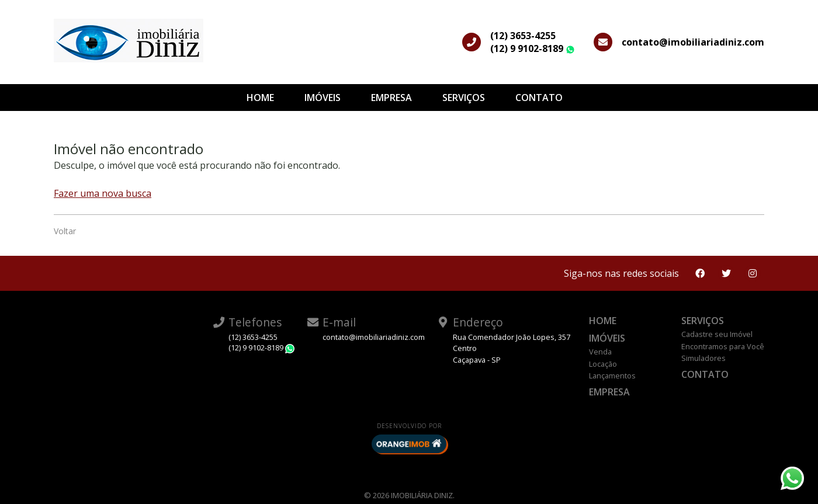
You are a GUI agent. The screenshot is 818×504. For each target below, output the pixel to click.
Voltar (65, 231)
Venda (600, 352)
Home (260, 98)
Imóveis (323, 98)
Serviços (464, 98)
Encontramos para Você (723, 346)
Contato (539, 98)
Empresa (391, 98)
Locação (603, 364)
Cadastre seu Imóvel (717, 334)
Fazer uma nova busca (103, 193)
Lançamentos (612, 376)
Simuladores (703, 358)
